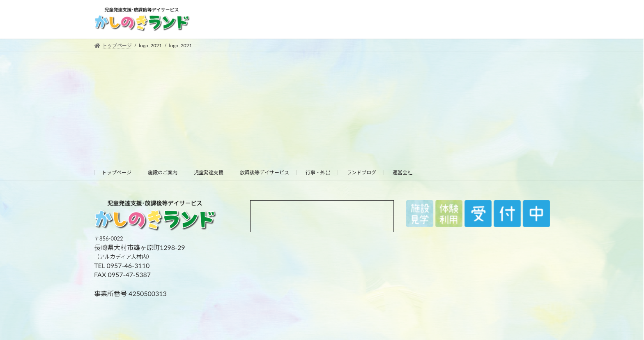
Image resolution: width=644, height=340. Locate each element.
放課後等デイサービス (264, 172)
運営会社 (402, 172)
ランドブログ (361, 172)
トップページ (117, 172)
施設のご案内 (163, 172)
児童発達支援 (209, 172)
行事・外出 (318, 172)
